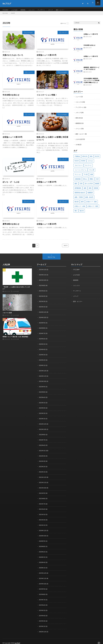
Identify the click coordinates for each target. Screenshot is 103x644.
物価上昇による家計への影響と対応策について (52, 140)
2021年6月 (42, 508)
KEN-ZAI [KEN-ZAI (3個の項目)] (85, 157)
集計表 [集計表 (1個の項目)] (82, 212)
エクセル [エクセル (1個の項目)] (90, 162)
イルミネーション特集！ (47, 97)
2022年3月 (42, 460)
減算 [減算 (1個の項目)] (85, 189)
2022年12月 (43, 424)
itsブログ (18, 639)
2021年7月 (42, 502)
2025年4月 (42, 298)
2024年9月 (42, 324)
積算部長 (26, 10)
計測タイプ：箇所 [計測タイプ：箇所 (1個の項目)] (93, 207)
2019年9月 (42, 586)
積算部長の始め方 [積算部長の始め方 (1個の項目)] (80, 194)
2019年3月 (42, 618)
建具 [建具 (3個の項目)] (76, 185)
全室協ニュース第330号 (13, 139)
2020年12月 (43, 529)
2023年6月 (42, 397)
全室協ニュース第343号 (91, 36)
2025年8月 (42, 287)
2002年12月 (43, 628)
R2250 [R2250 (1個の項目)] (77, 162)
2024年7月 (42, 334)
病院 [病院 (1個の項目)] (90, 189)
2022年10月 (43, 429)
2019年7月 (42, 597)
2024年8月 (42, 329)
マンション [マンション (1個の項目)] (78, 176)
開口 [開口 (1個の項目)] (76, 212)
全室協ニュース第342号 (91, 58)
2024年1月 (42, 366)
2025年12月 (43, 272)
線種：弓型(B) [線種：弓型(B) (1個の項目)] (79, 198)
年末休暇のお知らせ (11, 97)
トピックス (35, 10)
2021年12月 (43, 476)
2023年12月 (43, 371)
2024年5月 (42, 345)
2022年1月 (42, 471)
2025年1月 (42, 308)
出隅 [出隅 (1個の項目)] (91, 176)
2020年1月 (42, 565)
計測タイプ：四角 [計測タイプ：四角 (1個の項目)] (91, 203)
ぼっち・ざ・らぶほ (11, 184)
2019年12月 (43, 571)
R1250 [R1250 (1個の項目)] (97, 157)
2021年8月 (42, 497)
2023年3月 (42, 413)
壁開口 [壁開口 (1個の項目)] (92, 180)
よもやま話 (16, 10)
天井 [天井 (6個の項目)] (97, 180)
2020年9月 (42, 539)
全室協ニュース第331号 (47, 57)
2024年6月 (42, 340)
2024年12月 (43, 313)
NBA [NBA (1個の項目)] (91, 157)
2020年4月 (42, 560)
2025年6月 (42, 292)
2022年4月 (42, 455)
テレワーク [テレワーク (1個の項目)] (88, 167)
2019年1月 (42, 623)
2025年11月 (43, 277)
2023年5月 (42, 403)
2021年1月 (42, 523)
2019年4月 (42, 612)
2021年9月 (42, 492)
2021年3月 (42, 518)
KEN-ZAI (78, 120)
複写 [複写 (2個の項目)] (82, 203)
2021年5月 (42, 513)
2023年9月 (42, 387)
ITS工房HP (6, 10)
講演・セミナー (67, 10)
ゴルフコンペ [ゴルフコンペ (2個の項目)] (79, 167)
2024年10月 (43, 319)
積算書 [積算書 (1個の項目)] (96, 189)
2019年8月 (42, 591)
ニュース (30, 74)
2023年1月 (42, 418)
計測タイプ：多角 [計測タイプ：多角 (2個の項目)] (80, 207)
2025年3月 (42, 303)
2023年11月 (43, 376)
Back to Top (51, 259)
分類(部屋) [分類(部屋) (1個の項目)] (78, 180)
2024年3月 (42, 355)
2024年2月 (42, 361)
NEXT (63, 248)
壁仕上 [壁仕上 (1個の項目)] (85, 180)
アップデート (46, 10)
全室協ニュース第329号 (47, 184)
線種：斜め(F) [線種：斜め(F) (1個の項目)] (89, 198)
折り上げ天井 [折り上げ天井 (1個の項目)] (89, 185)
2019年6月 (42, 602)
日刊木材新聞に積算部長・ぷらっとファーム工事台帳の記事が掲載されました (91, 82)
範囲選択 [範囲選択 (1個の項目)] (90, 194)
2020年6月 (42, 550)
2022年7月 (42, 439)
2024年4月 (42, 350)
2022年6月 (42, 445)
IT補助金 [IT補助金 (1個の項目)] (77, 157)
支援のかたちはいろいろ (13, 57)
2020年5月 (42, 555)
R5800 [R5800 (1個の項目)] (83, 162)
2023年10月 (43, 382)
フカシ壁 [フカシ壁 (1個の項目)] (92, 171)
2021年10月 (43, 487)
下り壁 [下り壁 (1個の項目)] (86, 176)
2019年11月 (43, 576)
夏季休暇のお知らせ (11, 226)
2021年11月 (43, 481)
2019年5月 (42, 607)
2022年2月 (42, 466)
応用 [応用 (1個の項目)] (81, 185)
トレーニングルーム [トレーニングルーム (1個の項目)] (81, 171)
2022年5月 (42, 450)
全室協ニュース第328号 (47, 226)
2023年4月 (42, 408)
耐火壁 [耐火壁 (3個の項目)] (77, 203)
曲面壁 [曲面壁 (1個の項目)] (97, 185)
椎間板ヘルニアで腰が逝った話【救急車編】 (16, 339)
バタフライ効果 (7, 315)
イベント (78, 130)
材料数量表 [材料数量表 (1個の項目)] (78, 189)
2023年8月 (42, 392)
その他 (78, 146)
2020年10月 (43, 534)
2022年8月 (42, 434)
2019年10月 (43, 581)
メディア (56, 10)
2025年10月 (43, 282)
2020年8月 (42, 544)
